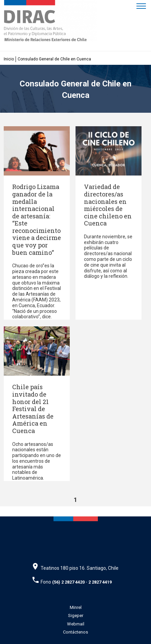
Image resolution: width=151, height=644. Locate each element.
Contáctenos (75, 632)
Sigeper (76, 615)
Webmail (76, 624)
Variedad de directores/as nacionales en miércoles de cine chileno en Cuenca (108, 205)
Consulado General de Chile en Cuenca (54, 59)
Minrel (76, 607)
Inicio (9, 59)
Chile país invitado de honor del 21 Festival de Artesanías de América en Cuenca (33, 409)
